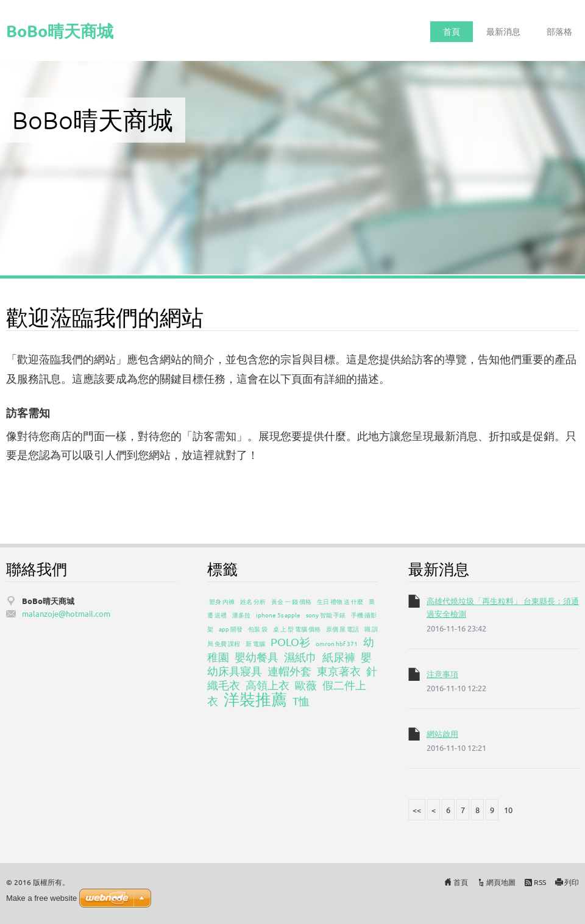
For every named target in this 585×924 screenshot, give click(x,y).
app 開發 (231, 629)
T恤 (301, 701)
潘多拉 (241, 615)
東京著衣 (339, 671)
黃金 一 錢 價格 (291, 601)
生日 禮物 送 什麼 (340, 601)
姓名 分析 (253, 601)
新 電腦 (255, 643)
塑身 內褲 (222, 601)
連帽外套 (289, 671)
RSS (540, 882)
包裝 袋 (258, 629)
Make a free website (41, 898)
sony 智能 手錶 (326, 615)
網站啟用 (442, 734)
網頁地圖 (501, 882)
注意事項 (442, 674)
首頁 (452, 31)
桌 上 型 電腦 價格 (297, 629)
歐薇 (306, 685)
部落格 (559, 31)
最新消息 (503, 31)
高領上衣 (268, 685)
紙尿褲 (339, 657)
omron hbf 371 (337, 643)
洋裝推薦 (255, 699)
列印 (572, 882)
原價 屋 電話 (342, 629)
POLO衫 (290, 641)
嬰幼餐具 (257, 657)
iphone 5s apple (278, 615)
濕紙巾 (300, 657)
